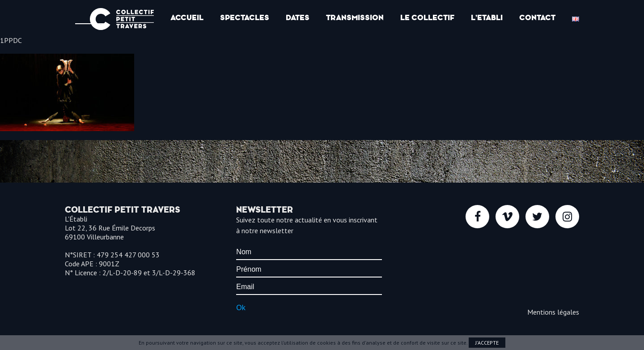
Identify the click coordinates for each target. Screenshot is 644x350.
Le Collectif (427, 18)
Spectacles (245, 18)
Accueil (187, 18)
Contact (537, 18)
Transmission (355, 18)
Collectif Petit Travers (122, 19)
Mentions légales (553, 312)
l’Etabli (487, 18)
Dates (298, 18)
